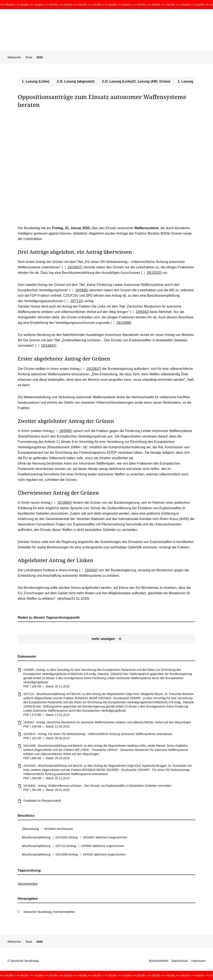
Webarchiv (14, 57)
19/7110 (74, 301)
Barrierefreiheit (159, 961)
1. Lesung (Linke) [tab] (36, 81)
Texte (29, 57)
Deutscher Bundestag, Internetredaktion (49, 912)
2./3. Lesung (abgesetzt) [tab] (76, 81)
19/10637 (72, 267)
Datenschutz (180, 961)
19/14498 (121, 323)
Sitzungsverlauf (28, 884)
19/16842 (46, 346)
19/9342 (139, 312)
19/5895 (79, 290)
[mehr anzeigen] (106, 639)
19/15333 (151, 273)
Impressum (198, 961)
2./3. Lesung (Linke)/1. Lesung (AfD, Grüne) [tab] (136, 81)
